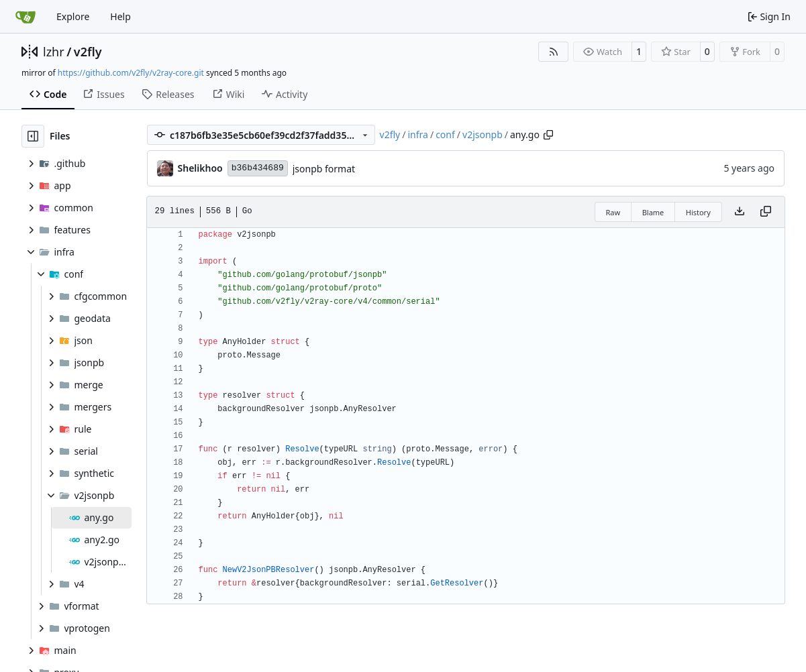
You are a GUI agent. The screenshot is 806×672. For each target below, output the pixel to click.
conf (445, 134)
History (698, 212)
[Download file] (740, 212)
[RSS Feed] (554, 52)
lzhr (54, 52)
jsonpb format (324, 169)
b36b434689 (258, 168)
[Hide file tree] (33, 136)
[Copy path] (548, 135)
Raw (613, 212)
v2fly (88, 52)
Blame (653, 212)
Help (120, 16)
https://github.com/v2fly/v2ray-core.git (131, 73)
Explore (73, 16)
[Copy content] (766, 212)
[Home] (26, 17)
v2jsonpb (483, 134)
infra (417, 134)
